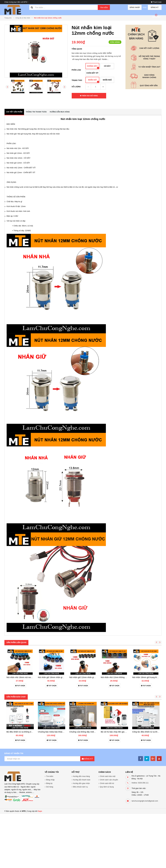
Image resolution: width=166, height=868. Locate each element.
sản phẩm (156, 17)
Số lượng (76, 87)
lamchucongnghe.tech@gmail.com (145, 801)
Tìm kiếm (104, 8)
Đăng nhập (135, 7)
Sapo (40, 811)
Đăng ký (155, 7)
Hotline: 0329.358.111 (140, 783)
